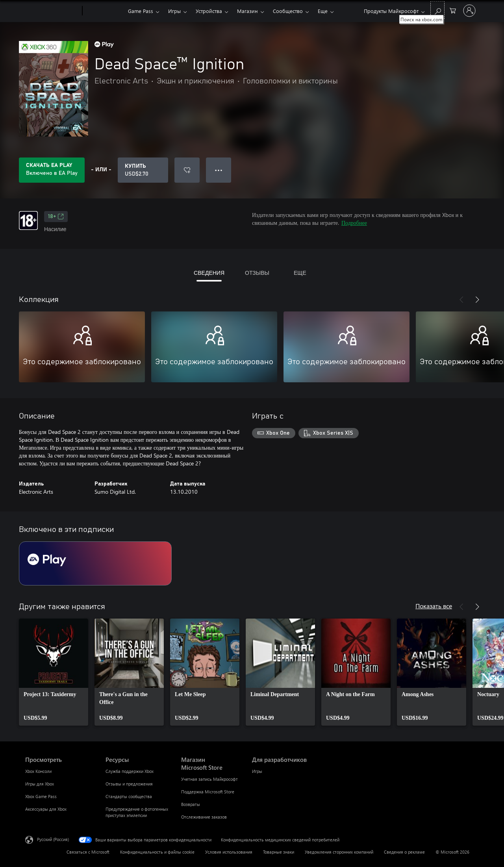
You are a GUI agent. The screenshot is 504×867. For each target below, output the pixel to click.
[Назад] (461, 300)
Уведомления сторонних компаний (339, 852)
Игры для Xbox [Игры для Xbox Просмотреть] (40, 784)
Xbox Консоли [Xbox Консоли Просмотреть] (38, 771)
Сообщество (288, 11)
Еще (323, 11)
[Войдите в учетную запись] (469, 11)
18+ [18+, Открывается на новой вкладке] (56, 217)
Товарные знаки (279, 852)
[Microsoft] (52, 11)
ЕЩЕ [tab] (300, 273)
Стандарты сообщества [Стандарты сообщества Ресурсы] (129, 796)
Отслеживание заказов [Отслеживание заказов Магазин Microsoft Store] (204, 817)
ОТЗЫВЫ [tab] (257, 273)
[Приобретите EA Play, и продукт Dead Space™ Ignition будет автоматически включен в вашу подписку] (52, 170)
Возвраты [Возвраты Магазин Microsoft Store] (191, 804)
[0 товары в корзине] (453, 10)
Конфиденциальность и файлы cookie (157, 852)
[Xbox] (104, 11)
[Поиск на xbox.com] (437, 10)
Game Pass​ (141, 11)
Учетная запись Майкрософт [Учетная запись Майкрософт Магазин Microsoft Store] (209, 779)
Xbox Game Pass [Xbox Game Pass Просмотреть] (41, 796)
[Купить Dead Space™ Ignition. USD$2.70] (143, 170)
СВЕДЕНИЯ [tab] (209, 273)
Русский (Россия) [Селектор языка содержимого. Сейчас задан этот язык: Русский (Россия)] (53, 839)
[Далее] (477, 300)
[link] (54, 672)
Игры (174, 11)
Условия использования (229, 852)
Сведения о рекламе (404, 852)
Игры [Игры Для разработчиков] (257, 771)
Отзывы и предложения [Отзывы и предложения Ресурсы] (129, 784)
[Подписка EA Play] (95, 563)
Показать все (434, 606)
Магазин (247, 11)
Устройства (209, 11)
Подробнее (354, 223)
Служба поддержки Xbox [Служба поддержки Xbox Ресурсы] (130, 771)
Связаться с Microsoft (88, 852)
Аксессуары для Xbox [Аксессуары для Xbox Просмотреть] (46, 809)
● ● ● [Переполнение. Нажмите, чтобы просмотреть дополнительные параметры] (219, 170)
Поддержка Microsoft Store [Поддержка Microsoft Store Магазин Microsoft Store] (208, 792)
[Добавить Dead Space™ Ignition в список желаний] (187, 170)
